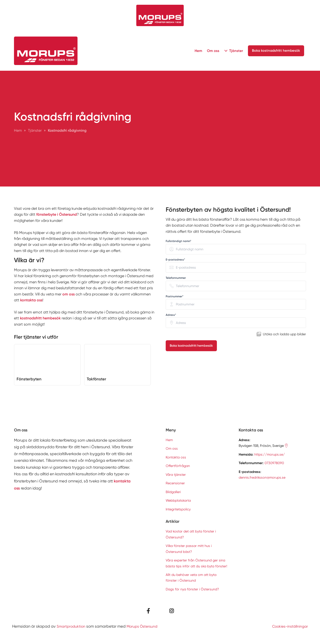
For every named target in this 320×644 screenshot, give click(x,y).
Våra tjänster (176, 475)
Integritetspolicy (178, 509)
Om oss (212, 51)
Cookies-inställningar (289, 626)
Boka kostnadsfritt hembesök (192, 346)
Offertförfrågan (178, 466)
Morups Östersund (144, 626)
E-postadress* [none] (175, 260)
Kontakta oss (176, 457)
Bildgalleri (173, 492)
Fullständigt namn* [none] (178, 241)
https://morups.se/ (270, 454)
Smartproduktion (72, 626)
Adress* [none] (171, 315)
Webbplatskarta (178, 500)
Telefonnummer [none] (176, 278)
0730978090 (274, 463)
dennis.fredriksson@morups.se (262, 477)
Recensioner (175, 483)
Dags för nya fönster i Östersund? (192, 589)
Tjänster (235, 51)
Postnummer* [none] (175, 296)
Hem (197, 51)
